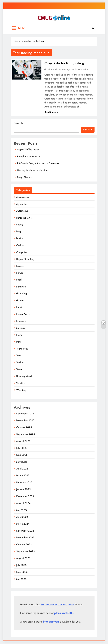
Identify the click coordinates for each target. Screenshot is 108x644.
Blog (19, 232)
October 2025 (24, 427)
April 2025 (22, 469)
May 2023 (22, 579)
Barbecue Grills (24, 218)
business (21, 239)
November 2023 (25, 538)
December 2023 (25, 531)
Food (19, 280)
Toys (19, 356)
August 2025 (23, 441)
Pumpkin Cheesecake (29, 157)
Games (20, 301)
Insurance (21, 321)
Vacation (21, 383)
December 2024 (25, 496)
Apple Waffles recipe (28, 150)
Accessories (23, 197)
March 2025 (23, 476)
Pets (18, 342)
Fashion (20, 266)
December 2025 (25, 414)
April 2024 (22, 517)
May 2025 (22, 462)
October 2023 (24, 545)
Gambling (22, 294)
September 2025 (25, 434)
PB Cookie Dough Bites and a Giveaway (38, 164)
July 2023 (21, 565)
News (19, 335)
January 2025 (23, 489)
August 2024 (23, 503)
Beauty (20, 225)
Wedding (21, 390)
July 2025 (21, 448)
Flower (20, 273)
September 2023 (25, 552)
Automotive (22, 211)
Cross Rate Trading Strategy (64, 63)
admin (51, 70)
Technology (22, 349)
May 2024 (22, 510)
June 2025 (22, 455)
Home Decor (23, 314)
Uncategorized (24, 376)
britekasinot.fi (51, 622)
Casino (20, 245)
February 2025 (24, 483)
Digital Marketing (25, 259)
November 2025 (25, 421)
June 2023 (22, 572)
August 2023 (23, 558)
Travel (19, 369)
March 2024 (23, 524)
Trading (19, 76)
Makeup (21, 328)
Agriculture (22, 204)
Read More (51, 112)
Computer (22, 252)
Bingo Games (24, 177)
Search (18, 123)
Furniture (21, 287)
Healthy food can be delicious (33, 171)
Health (20, 307)
